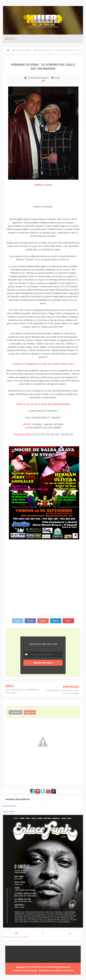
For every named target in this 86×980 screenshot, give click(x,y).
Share (30, 621)
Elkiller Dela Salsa (10, 806)
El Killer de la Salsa (42, 967)
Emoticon (30, 712)
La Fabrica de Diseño (63, 970)
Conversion (16, 712)
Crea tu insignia (9, 811)
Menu (10, 39)
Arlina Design (31, 970)
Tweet (18, 621)
